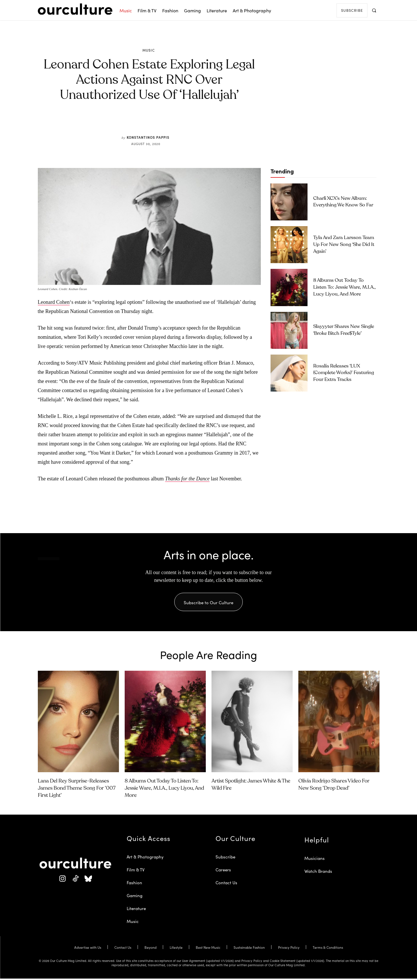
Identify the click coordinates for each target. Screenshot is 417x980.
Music (149, 50)
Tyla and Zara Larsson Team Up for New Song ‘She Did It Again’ (344, 245)
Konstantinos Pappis (148, 137)
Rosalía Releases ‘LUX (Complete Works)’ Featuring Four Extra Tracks (344, 373)
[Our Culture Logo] (75, 9)
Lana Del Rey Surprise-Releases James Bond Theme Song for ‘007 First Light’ (77, 789)
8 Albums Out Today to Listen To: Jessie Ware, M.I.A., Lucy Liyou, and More (344, 287)
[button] (374, 10)
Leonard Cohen (54, 302)
